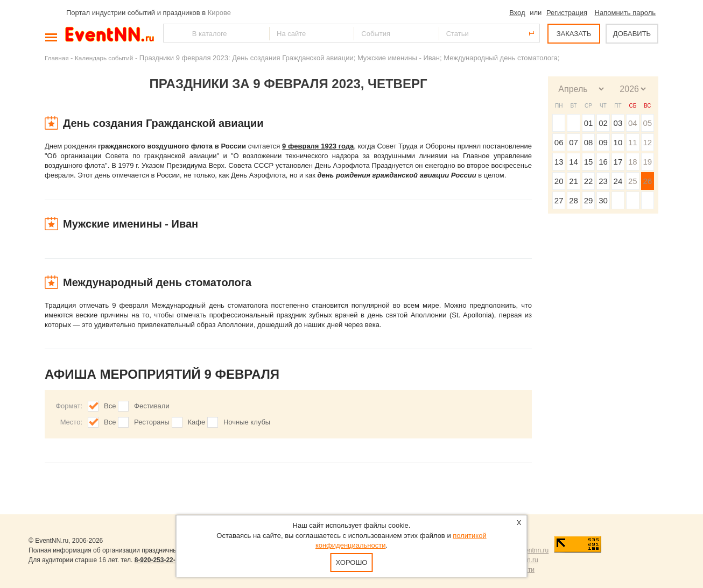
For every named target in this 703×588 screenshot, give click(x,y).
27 (559, 200)
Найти (172, 33)
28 (574, 200)
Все (110, 406)
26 (647, 181)
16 (603, 162)
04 (633, 123)
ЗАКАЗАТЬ (574, 34)
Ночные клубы (247, 422)
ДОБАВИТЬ (632, 34)
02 (603, 123)
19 (647, 162)
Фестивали (152, 406)
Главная (57, 58)
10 (618, 142)
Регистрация (567, 13)
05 (647, 123)
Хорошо (352, 562)
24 (618, 181)
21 (574, 181)
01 (589, 123)
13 (559, 162)
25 (633, 181)
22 (589, 181)
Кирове (219, 13)
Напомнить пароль (625, 13)
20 (559, 181)
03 (618, 123)
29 (589, 200)
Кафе (197, 422)
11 (633, 142)
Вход (517, 13)
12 (647, 142)
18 (633, 162)
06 (559, 142)
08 (589, 142)
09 (603, 142)
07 (574, 142)
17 (618, 162)
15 (589, 162)
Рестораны (152, 422)
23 (603, 181)
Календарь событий (104, 58)
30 (603, 200)
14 (574, 162)
